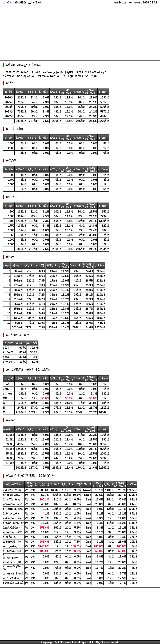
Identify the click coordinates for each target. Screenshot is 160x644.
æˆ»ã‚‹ (7, 3)
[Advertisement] (57, 34)
